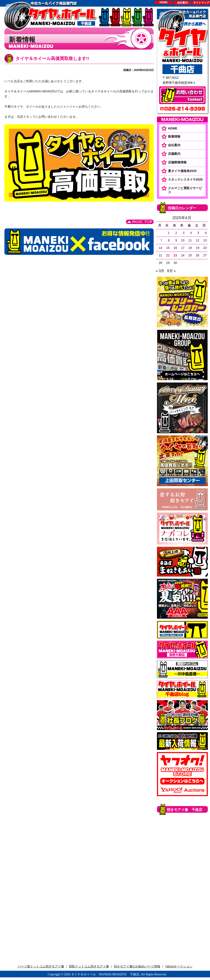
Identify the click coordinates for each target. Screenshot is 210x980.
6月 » (172, 271)
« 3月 (160, 271)
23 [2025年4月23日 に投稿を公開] (175, 255)
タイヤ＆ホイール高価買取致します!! (52, 58)
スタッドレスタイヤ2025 (185, 179)
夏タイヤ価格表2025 (182, 171)
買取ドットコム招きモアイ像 (89, 966)
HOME (164, 2)
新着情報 (174, 136)
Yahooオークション (179, 966)
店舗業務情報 (177, 162)
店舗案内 (174, 154)
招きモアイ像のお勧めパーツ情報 (137, 966)
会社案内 (182, 3)
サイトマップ (201, 3)
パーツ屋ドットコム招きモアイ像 (41, 966)
